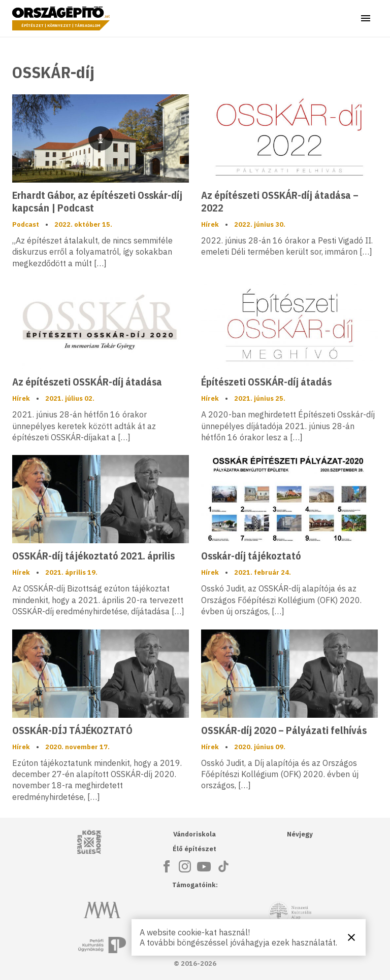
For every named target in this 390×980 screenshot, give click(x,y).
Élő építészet (194, 849)
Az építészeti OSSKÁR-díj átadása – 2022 (280, 201)
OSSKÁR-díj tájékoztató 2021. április (93, 556)
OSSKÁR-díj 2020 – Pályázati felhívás (284, 730)
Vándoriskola (194, 834)
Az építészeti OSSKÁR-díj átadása (87, 382)
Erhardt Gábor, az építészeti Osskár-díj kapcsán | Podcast (97, 201)
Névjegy (300, 834)
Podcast (26, 224)
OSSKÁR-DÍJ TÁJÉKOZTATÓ (72, 730)
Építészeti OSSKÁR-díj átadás (266, 382)
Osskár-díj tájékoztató (251, 556)
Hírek (210, 224)
